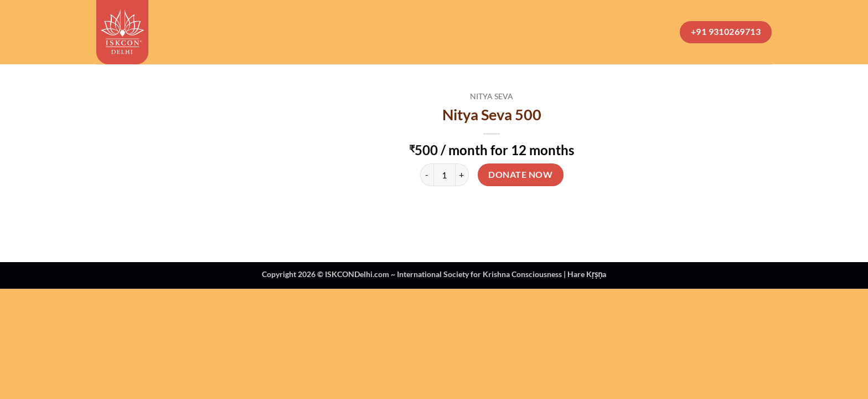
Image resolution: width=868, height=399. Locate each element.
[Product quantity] (445, 175)
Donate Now (520, 175)
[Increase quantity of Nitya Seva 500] (462, 175)
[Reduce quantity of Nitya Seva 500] (427, 175)
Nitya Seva (492, 96)
